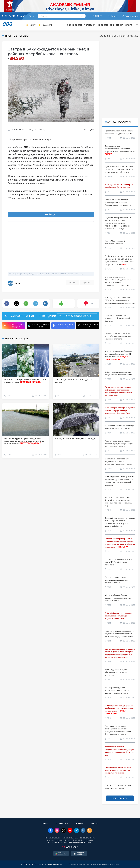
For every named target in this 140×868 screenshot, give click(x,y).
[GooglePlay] (61, 854)
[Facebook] (3, 16)
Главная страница (108, 36)
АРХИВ (80, 823)
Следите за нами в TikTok (38, 326)
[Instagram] (6, 16)
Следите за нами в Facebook (63, 326)
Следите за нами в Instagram (14, 326)
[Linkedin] (21, 16)
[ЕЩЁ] (136, 25)
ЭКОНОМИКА (116, 25)
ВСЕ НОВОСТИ (74, 25)
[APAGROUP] (70, 847)
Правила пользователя (79, 864)
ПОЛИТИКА (90, 25)
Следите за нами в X (88, 326)
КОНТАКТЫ (62, 823)
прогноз (87, 283)
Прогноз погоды (129, 36)
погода (73, 283)
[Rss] (24, 16)
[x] (64, 831)
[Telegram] (17, 16)
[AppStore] (79, 854)
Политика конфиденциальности (105, 864)
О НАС (45, 823)
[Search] (82, 16)
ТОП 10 (95, 823)
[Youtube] (14, 16)
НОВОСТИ (103, 25)
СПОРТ (129, 25)
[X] (10, 16)
